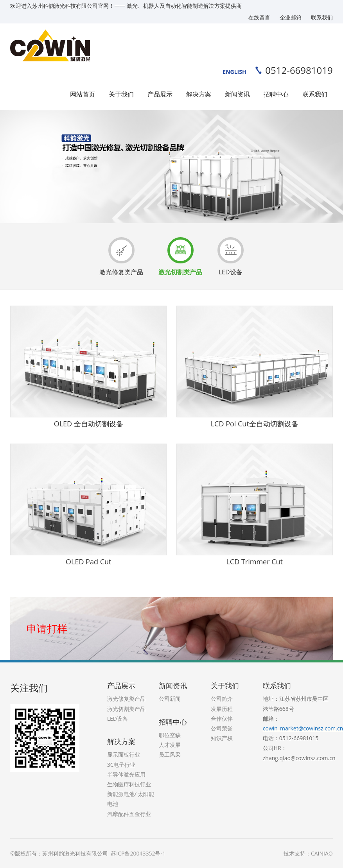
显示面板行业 (124, 754)
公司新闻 (170, 699)
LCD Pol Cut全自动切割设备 (255, 424)
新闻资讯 (237, 94)
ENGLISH (234, 72)
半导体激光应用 (126, 774)
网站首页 (83, 94)
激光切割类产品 (180, 257)
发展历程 (222, 709)
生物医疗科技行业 (129, 784)
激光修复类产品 (121, 257)
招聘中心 (276, 94)
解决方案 (199, 94)
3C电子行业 (121, 765)
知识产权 (222, 738)
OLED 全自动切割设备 (89, 424)
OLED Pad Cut (88, 562)
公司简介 (222, 699)
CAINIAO (322, 853)
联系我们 (322, 17)
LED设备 (231, 257)
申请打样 (47, 628)
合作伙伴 (222, 719)
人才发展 (170, 745)
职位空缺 (170, 735)
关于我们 (121, 94)
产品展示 (160, 94)
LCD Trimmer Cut (254, 562)
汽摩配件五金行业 (129, 814)
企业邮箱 (291, 17)
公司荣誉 (222, 728)
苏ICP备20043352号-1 (137, 853)
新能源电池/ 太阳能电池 (131, 799)
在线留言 (259, 17)
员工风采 (170, 754)
